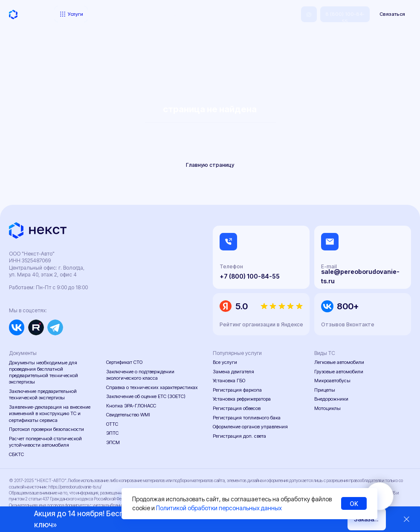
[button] (392, 14)
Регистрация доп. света (239, 436)
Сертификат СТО (124, 362)
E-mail (329, 266)
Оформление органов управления (250, 427)
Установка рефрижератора (242, 399)
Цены (103, 15)
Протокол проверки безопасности (46, 429)
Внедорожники (331, 399)
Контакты (229, 15)
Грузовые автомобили (339, 372)
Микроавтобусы (332, 381)
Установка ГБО (229, 381)
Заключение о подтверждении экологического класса (140, 375)
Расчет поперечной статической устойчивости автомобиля (45, 442)
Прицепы (325, 390)
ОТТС (112, 424)
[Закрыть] (407, 519)
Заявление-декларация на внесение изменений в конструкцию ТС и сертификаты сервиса (50, 413)
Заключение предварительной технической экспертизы (43, 394)
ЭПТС (112, 433)
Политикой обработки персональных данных (219, 508)
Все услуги (225, 362)
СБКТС (16, 454)
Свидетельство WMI (128, 415)
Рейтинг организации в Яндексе (261, 324)
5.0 (242, 306)
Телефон (231, 266)
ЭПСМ (113, 442)
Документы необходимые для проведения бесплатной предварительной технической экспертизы (43, 372)
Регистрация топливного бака (247, 418)
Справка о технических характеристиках (152, 387)
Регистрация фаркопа (237, 390)
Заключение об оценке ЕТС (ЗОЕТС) (146, 396)
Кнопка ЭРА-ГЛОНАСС (131, 406)
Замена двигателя (233, 372)
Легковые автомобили (339, 362)
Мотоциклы (327, 408)
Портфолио (128, 15)
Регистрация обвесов (237, 408)
